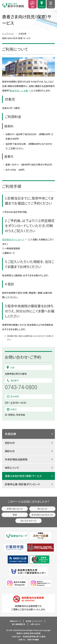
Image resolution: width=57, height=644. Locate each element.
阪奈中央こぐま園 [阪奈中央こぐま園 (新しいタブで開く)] (19, 91)
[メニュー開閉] (51, 3)
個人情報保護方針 (19, 624)
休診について (12, 468)
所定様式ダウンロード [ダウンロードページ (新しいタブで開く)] (13, 239)
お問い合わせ (35, 624)
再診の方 (10, 451)
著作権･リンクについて (34, 621)
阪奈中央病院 (35, 633)
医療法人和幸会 (23, 633)
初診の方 (10, 443)
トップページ (8, 33)
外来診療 (22, 33)
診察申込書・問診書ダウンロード (22, 484)
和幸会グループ (15, 621)
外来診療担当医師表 (16, 459)
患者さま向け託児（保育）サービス (23, 476)
